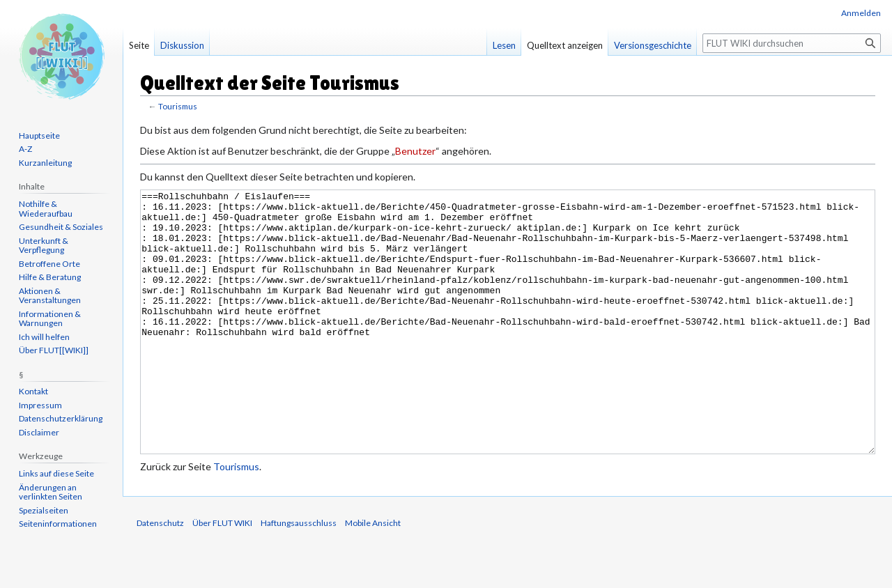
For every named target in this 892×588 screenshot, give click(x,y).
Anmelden (861, 13)
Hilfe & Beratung (50, 277)
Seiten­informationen (58, 524)
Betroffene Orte (49, 264)
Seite (139, 45)
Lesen (504, 45)
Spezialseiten (44, 510)
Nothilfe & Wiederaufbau (46, 209)
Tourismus (178, 106)
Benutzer (415, 151)
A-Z (25, 149)
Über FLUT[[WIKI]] (54, 350)
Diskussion (182, 45)
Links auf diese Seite (56, 473)
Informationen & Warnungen (50, 319)
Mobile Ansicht (373, 575)
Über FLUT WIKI (222, 575)
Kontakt (33, 391)
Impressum (40, 405)
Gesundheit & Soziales (61, 227)
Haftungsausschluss (299, 575)
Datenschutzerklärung (61, 418)
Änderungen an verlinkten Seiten (51, 492)
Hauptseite (39, 136)
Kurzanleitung (45, 163)
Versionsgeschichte (653, 45)
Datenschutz (160, 575)
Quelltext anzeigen (565, 45)
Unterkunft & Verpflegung (44, 246)
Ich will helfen (44, 337)
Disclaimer (39, 432)
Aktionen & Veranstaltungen (50, 296)
